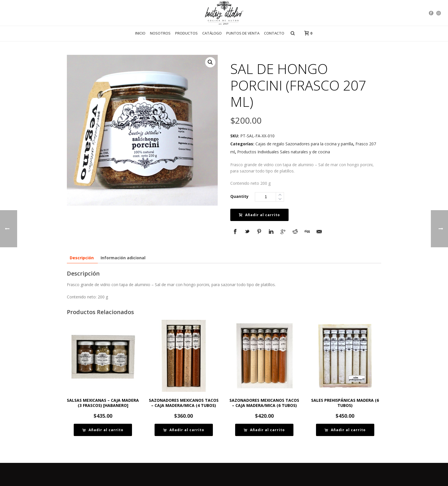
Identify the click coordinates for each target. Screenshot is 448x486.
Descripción (82, 258)
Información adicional (123, 258)
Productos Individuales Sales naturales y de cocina (284, 152)
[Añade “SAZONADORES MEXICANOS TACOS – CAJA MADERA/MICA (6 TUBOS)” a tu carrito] (264, 430)
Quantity (239, 196)
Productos (186, 33)
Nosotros (160, 33)
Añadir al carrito (259, 215)
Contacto (274, 33)
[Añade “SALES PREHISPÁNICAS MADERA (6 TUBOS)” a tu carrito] (345, 430)
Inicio (140, 33)
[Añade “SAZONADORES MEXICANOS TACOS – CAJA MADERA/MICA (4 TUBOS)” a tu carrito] (184, 430)
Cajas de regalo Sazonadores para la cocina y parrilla (304, 144)
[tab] (82, 258)
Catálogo (212, 33)
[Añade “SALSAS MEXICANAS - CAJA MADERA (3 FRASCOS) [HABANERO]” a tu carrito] (103, 430)
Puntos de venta (243, 33)
